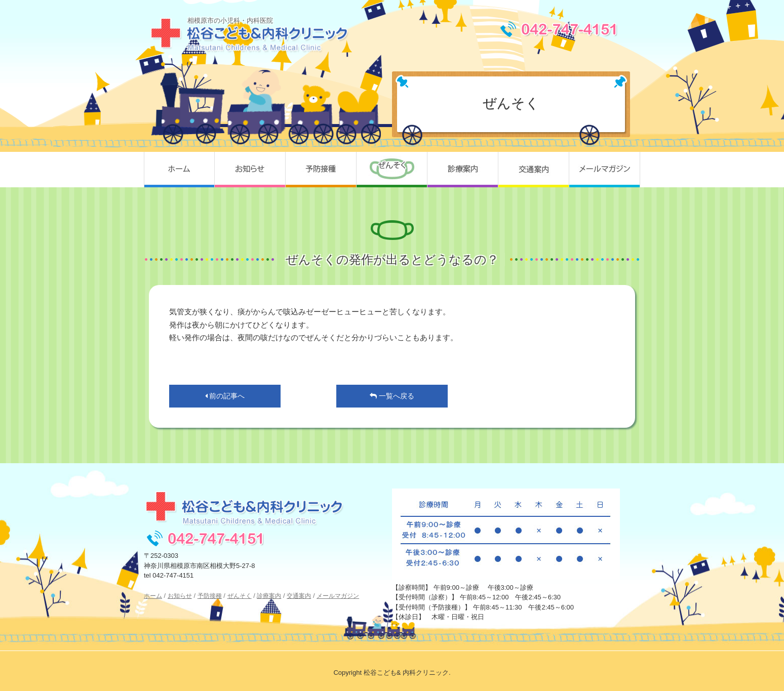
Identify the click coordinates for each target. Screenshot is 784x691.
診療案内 (463, 170)
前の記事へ (225, 396)
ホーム (179, 170)
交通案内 (534, 170)
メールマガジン (605, 170)
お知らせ (250, 170)
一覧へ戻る (392, 396)
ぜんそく (392, 170)
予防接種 (321, 170)
